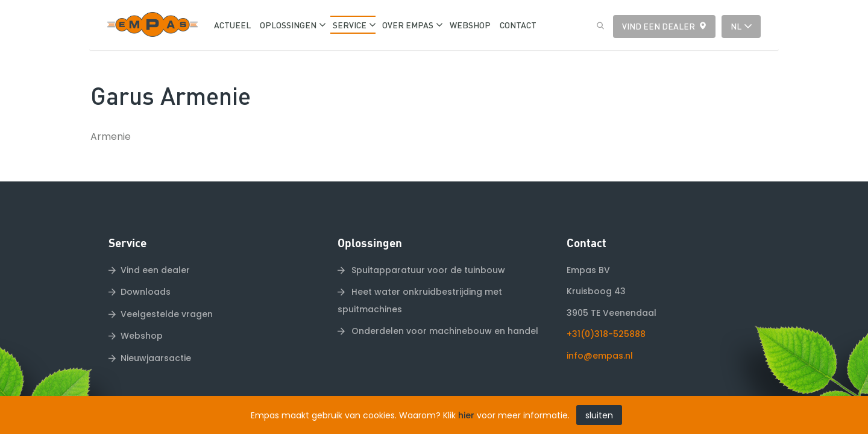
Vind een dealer (659, 26)
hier (466, 415)
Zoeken (597, 26)
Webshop (142, 310)
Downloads (146, 266)
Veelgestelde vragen (167, 288)
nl (736, 26)
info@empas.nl (600, 330)
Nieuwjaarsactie (156, 332)
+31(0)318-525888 (606, 309)
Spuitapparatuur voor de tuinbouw (427, 244)
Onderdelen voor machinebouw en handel (444, 305)
